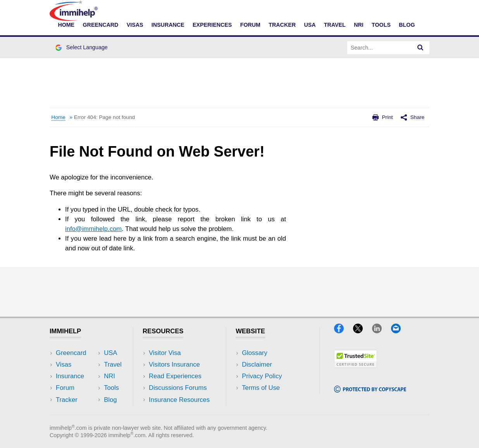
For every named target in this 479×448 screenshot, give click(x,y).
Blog (407, 25)
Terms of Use (261, 388)
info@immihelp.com (93, 229)
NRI (359, 25)
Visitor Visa (165, 353)
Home (66, 25)
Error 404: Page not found (104, 117)
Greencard (101, 25)
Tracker (282, 25)
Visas (135, 25)
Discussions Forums (178, 388)
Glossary (255, 353)
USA (310, 25)
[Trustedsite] (356, 365)
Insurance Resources (179, 400)
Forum (250, 25)
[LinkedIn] (381, 331)
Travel (335, 25)
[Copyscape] (370, 390)
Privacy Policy (262, 376)
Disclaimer (257, 364)
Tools (381, 25)
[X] (362, 331)
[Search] (420, 48)
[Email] (400, 331)
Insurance (168, 25)
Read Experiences (175, 376)
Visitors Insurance (174, 364)
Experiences (212, 25)
